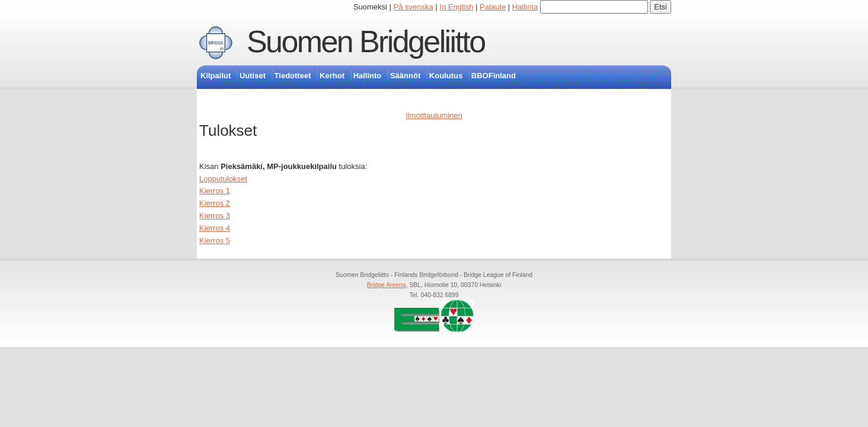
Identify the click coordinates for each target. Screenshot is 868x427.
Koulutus (446, 76)
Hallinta (525, 7)
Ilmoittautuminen (434, 115)
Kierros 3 (215, 216)
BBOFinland (494, 76)
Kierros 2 (215, 203)
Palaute (493, 7)
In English (456, 7)
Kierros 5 (215, 240)
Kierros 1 (215, 191)
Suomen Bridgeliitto (366, 42)
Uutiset (253, 76)
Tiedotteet (293, 76)
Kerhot (332, 76)
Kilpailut (216, 76)
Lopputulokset (223, 179)
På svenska (414, 7)
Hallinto (368, 76)
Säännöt (405, 76)
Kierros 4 (215, 228)
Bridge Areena (387, 285)
